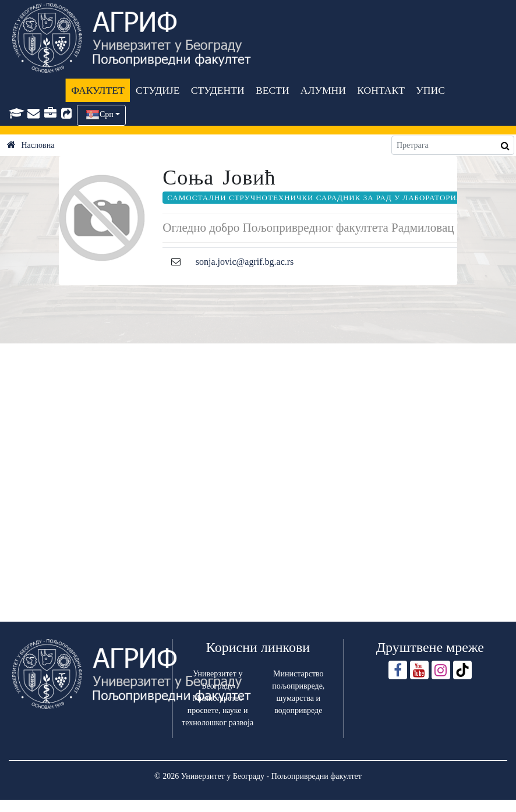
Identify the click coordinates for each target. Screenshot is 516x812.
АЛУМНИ (323, 90)
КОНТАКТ (381, 90)
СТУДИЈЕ (158, 90)
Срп (107, 114)
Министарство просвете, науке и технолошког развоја (218, 710)
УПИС (430, 90)
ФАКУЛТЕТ (98, 90)
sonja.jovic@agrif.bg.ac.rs (245, 262)
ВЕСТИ (273, 90)
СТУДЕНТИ (218, 90)
